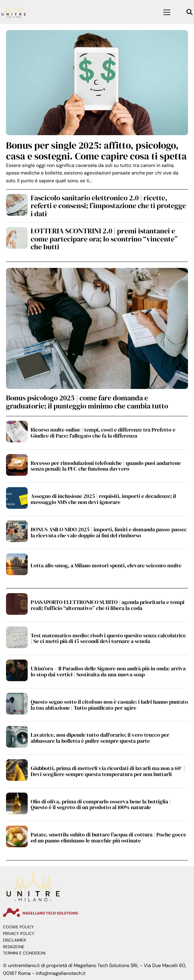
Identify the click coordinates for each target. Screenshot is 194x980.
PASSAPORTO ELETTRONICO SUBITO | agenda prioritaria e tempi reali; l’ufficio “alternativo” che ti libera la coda (108, 605)
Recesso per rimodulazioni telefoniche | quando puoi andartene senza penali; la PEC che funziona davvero (106, 466)
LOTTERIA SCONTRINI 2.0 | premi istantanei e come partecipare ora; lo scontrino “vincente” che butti (104, 239)
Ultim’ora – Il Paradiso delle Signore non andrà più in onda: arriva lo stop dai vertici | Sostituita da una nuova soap (108, 671)
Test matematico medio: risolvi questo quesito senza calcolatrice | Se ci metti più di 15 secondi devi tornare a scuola (108, 638)
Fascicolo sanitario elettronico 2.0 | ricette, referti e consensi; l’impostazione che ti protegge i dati (108, 206)
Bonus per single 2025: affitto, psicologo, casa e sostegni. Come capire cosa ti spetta (96, 151)
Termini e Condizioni (24, 953)
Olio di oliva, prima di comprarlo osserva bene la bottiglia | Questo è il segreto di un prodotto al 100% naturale (101, 804)
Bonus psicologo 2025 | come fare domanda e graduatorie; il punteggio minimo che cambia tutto (87, 402)
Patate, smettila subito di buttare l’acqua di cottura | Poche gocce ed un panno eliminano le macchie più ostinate (108, 837)
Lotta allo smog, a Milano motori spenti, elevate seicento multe (106, 565)
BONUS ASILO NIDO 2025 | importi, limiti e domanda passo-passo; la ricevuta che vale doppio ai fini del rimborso (109, 532)
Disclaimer (14, 940)
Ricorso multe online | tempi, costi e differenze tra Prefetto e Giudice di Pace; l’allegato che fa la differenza (103, 433)
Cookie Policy (18, 927)
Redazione (14, 947)
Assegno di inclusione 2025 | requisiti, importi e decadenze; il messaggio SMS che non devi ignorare (103, 499)
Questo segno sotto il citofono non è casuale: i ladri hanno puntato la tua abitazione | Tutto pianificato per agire (109, 705)
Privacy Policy (19, 934)
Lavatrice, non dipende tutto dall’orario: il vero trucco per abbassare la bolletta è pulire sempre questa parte (100, 738)
